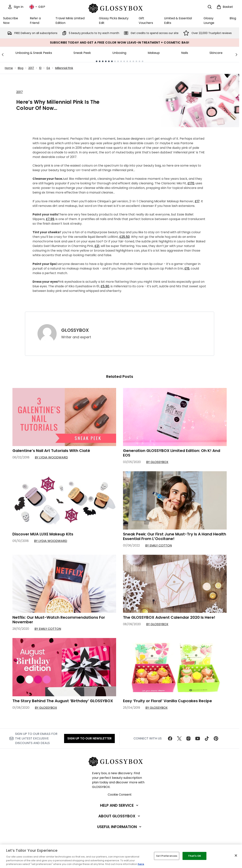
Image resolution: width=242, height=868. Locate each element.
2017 (31, 68)
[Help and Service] (120, 805)
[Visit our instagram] (188, 738)
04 (48, 68)
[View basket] (225, 7)
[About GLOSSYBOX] (120, 816)
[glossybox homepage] (120, 8)
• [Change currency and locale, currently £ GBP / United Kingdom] (37, 7)
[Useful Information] (120, 827)
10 (40, 68)
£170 (191, 183)
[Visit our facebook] (170, 738)
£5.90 (105, 286)
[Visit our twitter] (179, 738)
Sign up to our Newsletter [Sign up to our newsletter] (89, 738)
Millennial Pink (64, 68)
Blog (21, 68)
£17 (197, 201)
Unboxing (119, 53)
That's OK (195, 856)
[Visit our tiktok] (207, 738)
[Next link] (236, 54)
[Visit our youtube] (198, 738)
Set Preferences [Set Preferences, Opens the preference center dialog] (167, 856)
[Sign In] (15, 7)
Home (9, 68)
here (141, 864)
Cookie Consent (120, 795)
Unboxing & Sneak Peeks (34, 53)
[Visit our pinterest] (216, 738)
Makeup (154, 53)
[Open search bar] (210, 7)
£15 (187, 268)
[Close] (236, 856)
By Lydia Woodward (51, 457)
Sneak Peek (82, 53)
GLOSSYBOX (75, 330)
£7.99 (50, 219)
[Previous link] (3, 54)
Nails (185, 53)
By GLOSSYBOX (157, 462)
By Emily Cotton (158, 545)
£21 (97, 246)
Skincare (216, 53)
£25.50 (125, 237)
